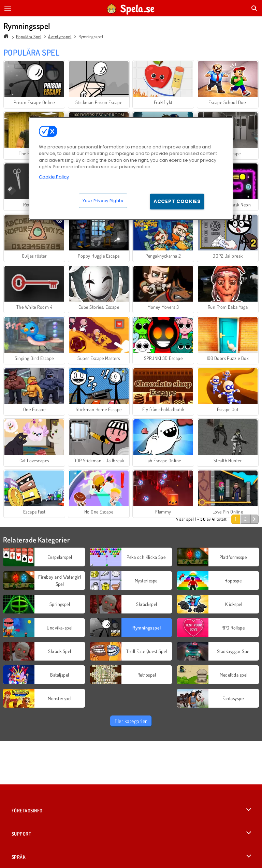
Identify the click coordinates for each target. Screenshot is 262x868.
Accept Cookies (177, 201)
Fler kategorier (131, 721)
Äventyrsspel (60, 37)
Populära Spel (29, 37)
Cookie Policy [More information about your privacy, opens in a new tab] (54, 177)
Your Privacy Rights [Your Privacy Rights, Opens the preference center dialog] (103, 201)
